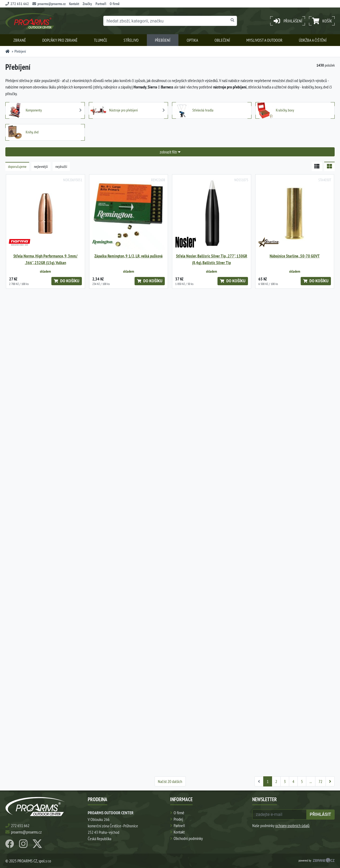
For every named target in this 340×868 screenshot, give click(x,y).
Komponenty (24, 110)
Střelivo (131, 40)
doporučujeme (17, 167)
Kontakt (74, 4)
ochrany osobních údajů (292, 825)
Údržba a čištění (313, 40)
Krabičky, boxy (276, 110)
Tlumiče (101, 40)
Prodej (178, 819)
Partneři (101, 4)
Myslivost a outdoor (264, 40)
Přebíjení (163, 40)
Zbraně (20, 40)
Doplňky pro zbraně (60, 40)
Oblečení (222, 40)
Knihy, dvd (23, 132)
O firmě (115, 4)
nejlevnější (41, 167)
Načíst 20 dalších (170, 781)
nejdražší (61, 167)
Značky (87, 4)
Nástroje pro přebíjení (114, 110)
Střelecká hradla (194, 110)
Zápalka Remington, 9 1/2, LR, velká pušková (129, 256)
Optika (192, 40)
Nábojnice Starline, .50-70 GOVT (295, 256)
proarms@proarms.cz (49, 4)
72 (320, 781)
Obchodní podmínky (188, 838)
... (311, 781)
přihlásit (320, 814)
